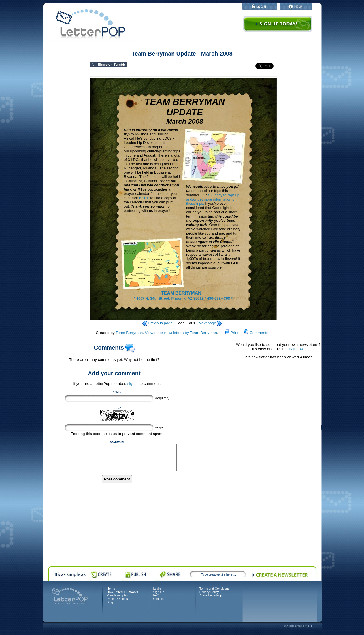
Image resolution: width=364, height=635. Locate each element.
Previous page (157, 323)
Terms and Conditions (214, 589)
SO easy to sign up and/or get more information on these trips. (213, 199)
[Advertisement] (278, 454)
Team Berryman (129, 333)
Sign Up (158, 592)
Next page (210, 323)
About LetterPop (211, 595)
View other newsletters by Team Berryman (181, 333)
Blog (110, 602)
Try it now (295, 349)
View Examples (117, 595)
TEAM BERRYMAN (182, 293)
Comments (256, 333)
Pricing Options (117, 599)
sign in (133, 384)
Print (232, 333)
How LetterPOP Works (122, 592)
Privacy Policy (209, 592)
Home (111, 589)
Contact (158, 599)
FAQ (156, 595)
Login (157, 589)
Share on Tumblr (115, 65)
